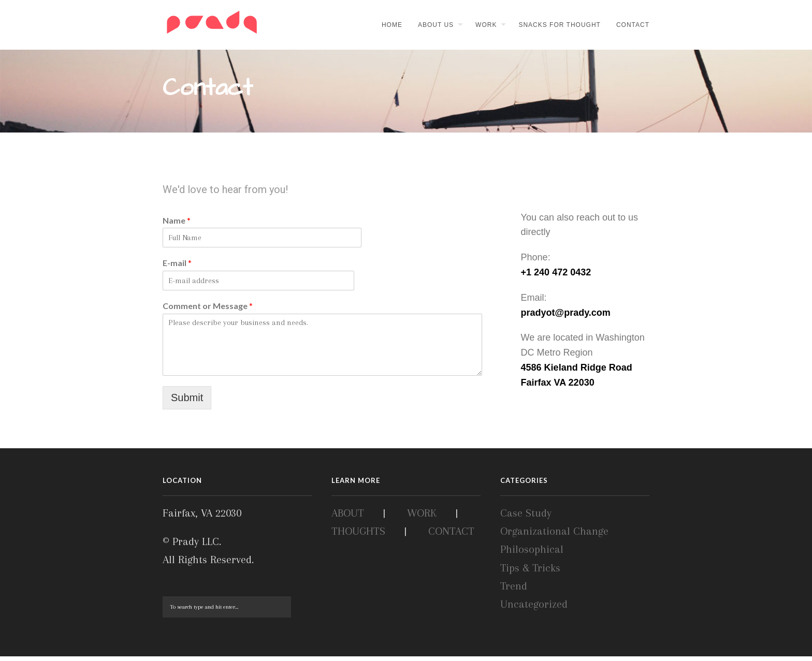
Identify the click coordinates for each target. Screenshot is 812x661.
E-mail (177, 267)
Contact (633, 25)
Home (392, 25)
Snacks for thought (559, 25)
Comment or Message (208, 310)
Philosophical (532, 554)
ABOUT (348, 518)
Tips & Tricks (530, 572)
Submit (187, 402)
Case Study (526, 518)
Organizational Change (554, 536)
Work (486, 25)
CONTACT (451, 536)
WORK (422, 518)
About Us (436, 25)
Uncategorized (534, 609)
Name (177, 224)
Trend (514, 591)
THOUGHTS (358, 536)
